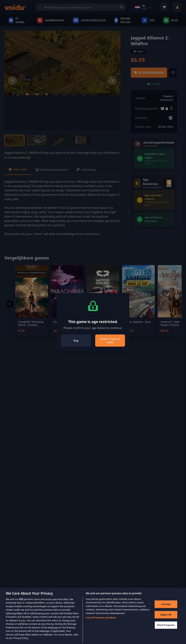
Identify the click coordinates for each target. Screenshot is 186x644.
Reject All (165, 620)
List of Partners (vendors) (101, 622)
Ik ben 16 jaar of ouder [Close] (110, 341)
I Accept (165, 610)
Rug (76, 341)
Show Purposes (165, 630)
